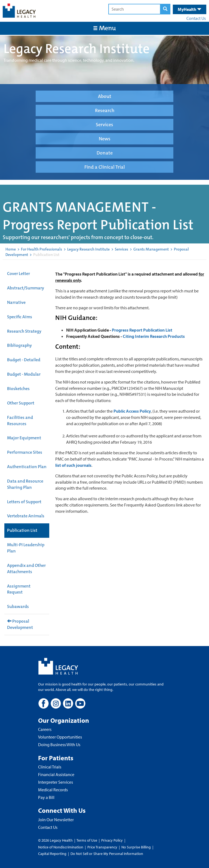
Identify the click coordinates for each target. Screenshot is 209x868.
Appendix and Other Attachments (26, 569)
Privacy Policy (112, 840)
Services (104, 125)
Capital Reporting (52, 854)
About (105, 96)
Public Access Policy (132, 411)
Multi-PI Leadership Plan (26, 548)
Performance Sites (25, 452)
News (105, 139)
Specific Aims (20, 317)
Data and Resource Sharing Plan (25, 484)
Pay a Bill (46, 797)
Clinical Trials (50, 767)
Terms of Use (87, 840)
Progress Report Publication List (142, 330)
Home (11, 249)
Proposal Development (20, 624)
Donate (105, 153)
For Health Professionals (42, 249)
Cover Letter (19, 274)
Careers (45, 729)
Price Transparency (102, 847)
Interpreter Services (56, 782)
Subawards (18, 606)
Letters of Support (24, 502)
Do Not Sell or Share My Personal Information (107, 854)
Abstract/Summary (26, 288)
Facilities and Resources (20, 421)
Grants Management (151, 249)
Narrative (16, 302)
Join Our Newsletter (56, 820)
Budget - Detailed (24, 360)
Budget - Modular (24, 374)
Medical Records (53, 790)
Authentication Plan (27, 467)
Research (105, 110)
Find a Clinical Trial (105, 167)
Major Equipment (24, 438)
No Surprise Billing (136, 847)
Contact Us (196, 18)
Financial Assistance (56, 774)
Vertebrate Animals (26, 516)
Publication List (22, 530)
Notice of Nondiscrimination (61, 847)
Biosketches (18, 389)
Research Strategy (24, 331)
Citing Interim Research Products (154, 336)
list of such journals (73, 465)
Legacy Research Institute (88, 249)
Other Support (21, 403)
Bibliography (19, 345)
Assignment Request (19, 589)
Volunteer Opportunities (60, 737)
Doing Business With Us (59, 745)
